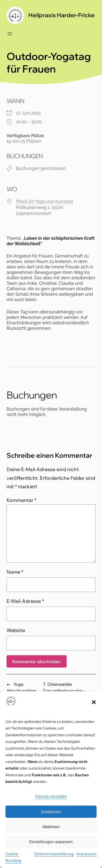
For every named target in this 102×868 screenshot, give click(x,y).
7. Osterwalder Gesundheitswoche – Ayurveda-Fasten (64, 691)
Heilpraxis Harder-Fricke (61, 15)
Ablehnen (51, 827)
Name (15, 572)
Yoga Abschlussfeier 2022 (21, 691)
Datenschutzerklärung (54, 854)
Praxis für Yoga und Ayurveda (44, 201)
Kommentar (21, 500)
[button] (94, 702)
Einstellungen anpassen (51, 842)
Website (16, 630)
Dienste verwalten (51, 796)
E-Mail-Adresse (25, 601)
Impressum (86, 854)
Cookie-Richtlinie (13, 857)
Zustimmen (51, 812)
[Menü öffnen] (10, 34)
